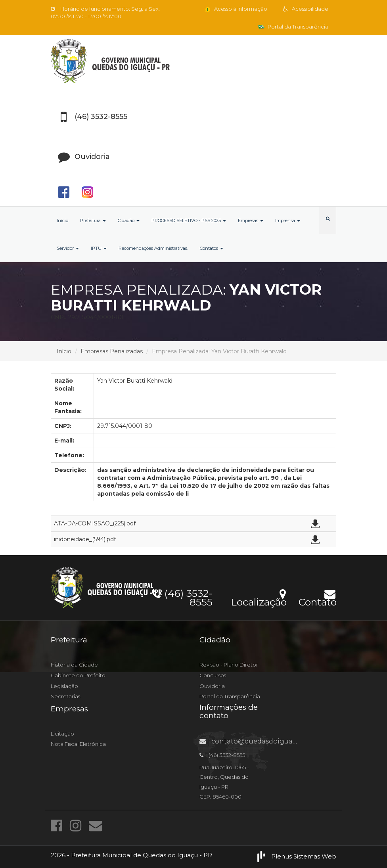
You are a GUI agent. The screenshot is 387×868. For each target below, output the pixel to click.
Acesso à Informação (236, 9)
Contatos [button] (212, 248)
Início (62, 220)
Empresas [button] (251, 220)
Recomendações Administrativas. (153, 248)
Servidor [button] (68, 248)
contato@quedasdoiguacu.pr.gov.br (265, 741)
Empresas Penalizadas (112, 351)
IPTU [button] (99, 248)
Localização (259, 597)
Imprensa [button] (288, 220)
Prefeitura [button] (93, 220)
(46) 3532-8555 (182, 596)
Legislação (64, 686)
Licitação (62, 734)
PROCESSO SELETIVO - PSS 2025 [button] (189, 220)
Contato (317, 597)
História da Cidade (74, 665)
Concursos (213, 675)
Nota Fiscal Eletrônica (78, 744)
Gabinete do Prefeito (78, 675)
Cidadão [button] (129, 220)
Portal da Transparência (293, 27)
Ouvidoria (212, 686)
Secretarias (65, 696)
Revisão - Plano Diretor (229, 665)
